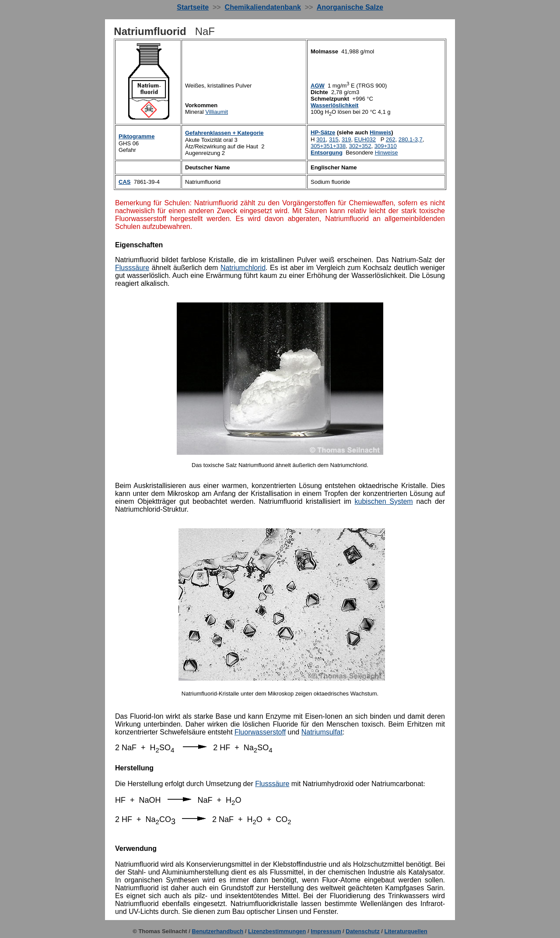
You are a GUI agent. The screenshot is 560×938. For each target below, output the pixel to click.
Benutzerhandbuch (218, 931)
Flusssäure (132, 268)
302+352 (360, 146)
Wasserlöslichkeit (334, 105)
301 (321, 139)
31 (346, 139)
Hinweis (380, 132)
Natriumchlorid (243, 268)
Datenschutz (362, 931)
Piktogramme (136, 136)
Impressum (326, 931)
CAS (124, 182)
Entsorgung (327, 153)
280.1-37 (411, 139)
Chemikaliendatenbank (263, 7)
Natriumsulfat (322, 732)
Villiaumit (217, 112)
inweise (387, 153)
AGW (318, 86)
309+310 (386, 146)
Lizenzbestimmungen (277, 931)
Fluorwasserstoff (260, 732)
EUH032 (365, 139)
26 (391, 139)
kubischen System (384, 501)
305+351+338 (328, 146)
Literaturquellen (406, 931)
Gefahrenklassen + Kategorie (224, 133)
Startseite (193, 7)
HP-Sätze (323, 132)
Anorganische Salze (350, 7)
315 (334, 139)
